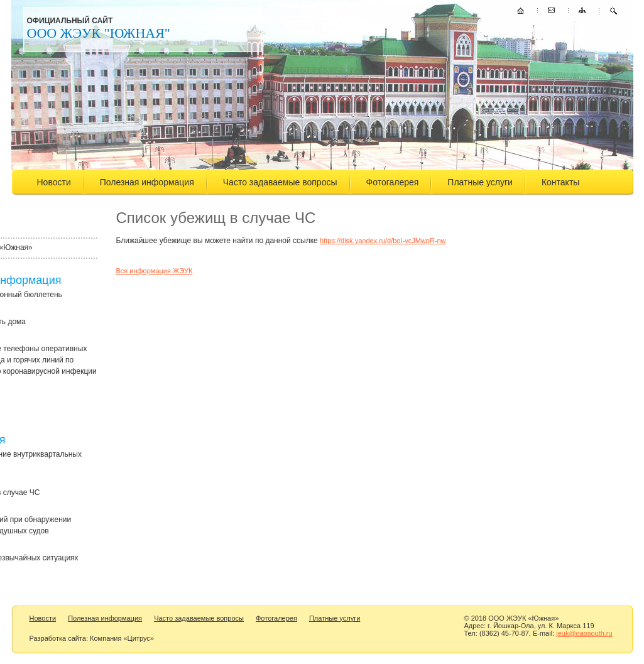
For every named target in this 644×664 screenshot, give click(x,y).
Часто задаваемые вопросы (280, 182)
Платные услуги (480, 182)
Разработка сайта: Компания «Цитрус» (92, 638)
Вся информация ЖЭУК (155, 271)
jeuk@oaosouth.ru (584, 633)
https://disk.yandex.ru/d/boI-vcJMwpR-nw (383, 241)
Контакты (560, 182)
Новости (54, 182)
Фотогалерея (393, 182)
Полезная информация (147, 182)
